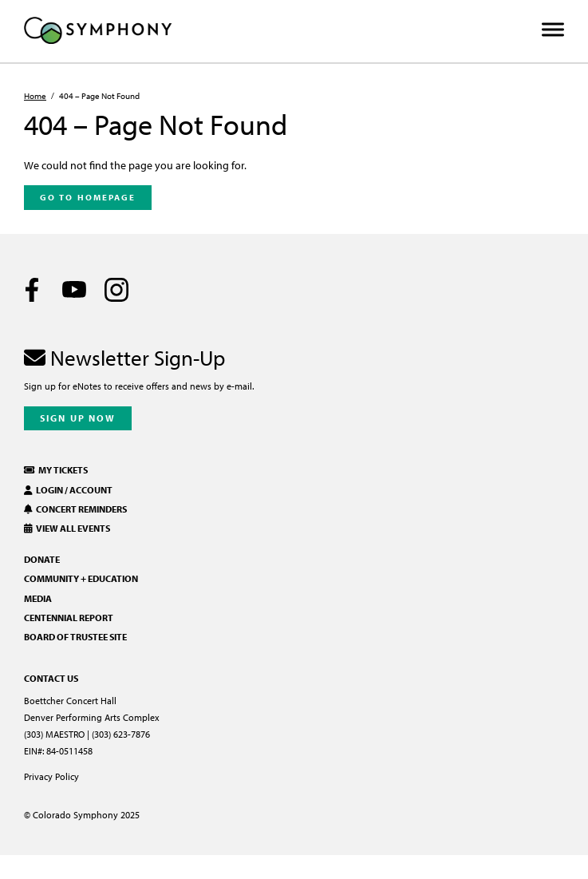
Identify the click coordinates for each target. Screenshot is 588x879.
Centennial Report (69, 618)
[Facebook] (32, 290)
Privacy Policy (51, 776)
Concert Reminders (75, 509)
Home (35, 96)
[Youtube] (74, 290)
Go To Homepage (88, 197)
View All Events (67, 528)
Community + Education (81, 578)
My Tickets (56, 470)
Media (38, 598)
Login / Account (68, 490)
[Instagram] (116, 290)
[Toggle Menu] (553, 30)
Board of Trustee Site (75, 637)
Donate (42, 559)
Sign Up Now (78, 418)
